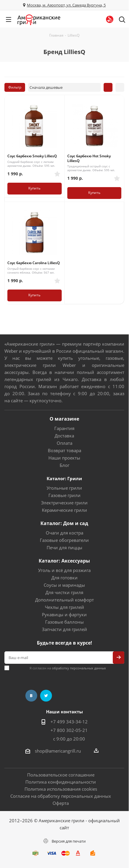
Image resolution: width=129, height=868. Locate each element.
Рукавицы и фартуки (64, 614)
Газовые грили (64, 495)
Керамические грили (64, 510)
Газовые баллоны (64, 622)
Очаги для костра (64, 533)
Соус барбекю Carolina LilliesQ (34, 263)
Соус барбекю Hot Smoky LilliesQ (89, 158)
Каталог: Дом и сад (64, 523)
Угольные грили (64, 488)
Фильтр (15, 87)
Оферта (61, 803)
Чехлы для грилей (64, 607)
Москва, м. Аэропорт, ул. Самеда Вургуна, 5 (66, 5)
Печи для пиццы (64, 547)
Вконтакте (31, 696)
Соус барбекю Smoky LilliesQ (32, 156)
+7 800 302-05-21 (69, 730)
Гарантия (64, 428)
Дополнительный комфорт (64, 600)
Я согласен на (68, 668)
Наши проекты (64, 458)
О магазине (64, 419)
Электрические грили (64, 503)
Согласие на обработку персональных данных (61, 796)
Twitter (46, 696)
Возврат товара (64, 450)
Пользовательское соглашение (61, 775)
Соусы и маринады (64, 585)
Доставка (64, 436)
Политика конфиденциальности (61, 782)
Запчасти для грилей (64, 629)
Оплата (64, 443)
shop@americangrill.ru (58, 751)
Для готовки (64, 578)
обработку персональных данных (79, 668)
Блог (64, 465)
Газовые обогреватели (64, 540)
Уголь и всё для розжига (64, 570)
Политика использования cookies (61, 789)
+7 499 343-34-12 (69, 722)
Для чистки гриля (64, 592)
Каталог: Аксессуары (64, 561)
